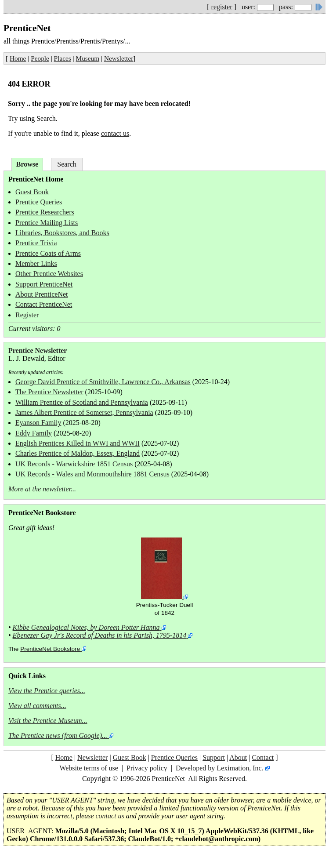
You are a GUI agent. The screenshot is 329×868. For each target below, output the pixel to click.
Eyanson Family (38, 423)
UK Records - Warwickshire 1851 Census (74, 464)
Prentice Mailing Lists (47, 223)
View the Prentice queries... (47, 691)
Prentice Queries (39, 202)
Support (214, 757)
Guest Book (32, 192)
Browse (27, 164)
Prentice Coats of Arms (48, 253)
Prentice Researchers (45, 212)
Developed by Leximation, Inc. (220, 768)
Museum (88, 58)
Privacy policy (147, 768)
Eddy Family (34, 433)
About (238, 757)
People (40, 58)
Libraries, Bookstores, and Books (62, 233)
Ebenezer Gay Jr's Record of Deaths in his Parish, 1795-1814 (100, 635)
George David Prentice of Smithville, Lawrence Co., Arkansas (103, 382)
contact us (115, 133)
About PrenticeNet (42, 294)
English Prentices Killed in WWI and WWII (78, 443)
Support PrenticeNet (44, 284)
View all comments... (37, 706)
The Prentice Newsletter (49, 392)
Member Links (36, 263)
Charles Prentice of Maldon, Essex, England (78, 453)
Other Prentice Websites (49, 274)
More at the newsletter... (42, 489)
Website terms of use (89, 768)
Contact (263, 757)
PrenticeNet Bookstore (50, 649)
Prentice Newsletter (38, 350)
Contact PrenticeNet (44, 304)
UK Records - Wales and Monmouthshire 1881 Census (92, 474)
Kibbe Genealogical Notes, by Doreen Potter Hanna (86, 627)
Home (18, 58)
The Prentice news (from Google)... (58, 735)
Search (67, 164)
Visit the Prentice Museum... (48, 721)
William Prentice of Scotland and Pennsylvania (82, 402)
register (222, 7)
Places (63, 58)
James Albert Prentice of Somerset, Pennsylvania (84, 412)
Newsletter (119, 58)
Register (27, 315)
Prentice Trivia (36, 243)
